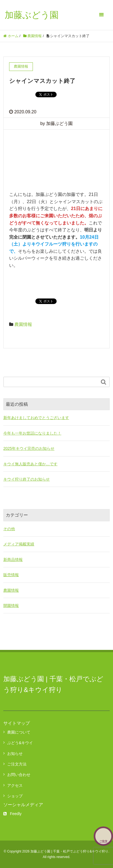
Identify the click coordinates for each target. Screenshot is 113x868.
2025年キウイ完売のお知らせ (29, 448)
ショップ (15, 796)
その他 (9, 529)
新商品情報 (13, 560)
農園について (19, 732)
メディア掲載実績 (19, 544)
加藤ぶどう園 (32, 15)
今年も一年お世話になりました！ (32, 433)
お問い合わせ (19, 775)
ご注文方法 (17, 764)
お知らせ (15, 754)
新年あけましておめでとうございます (36, 418)
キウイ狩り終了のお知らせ (27, 479)
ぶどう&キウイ (20, 743)
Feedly (12, 814)
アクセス (15, 785)
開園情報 (11, 606)
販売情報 (11, 575)
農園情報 (23, 324)
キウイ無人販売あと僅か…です (30, 464)
